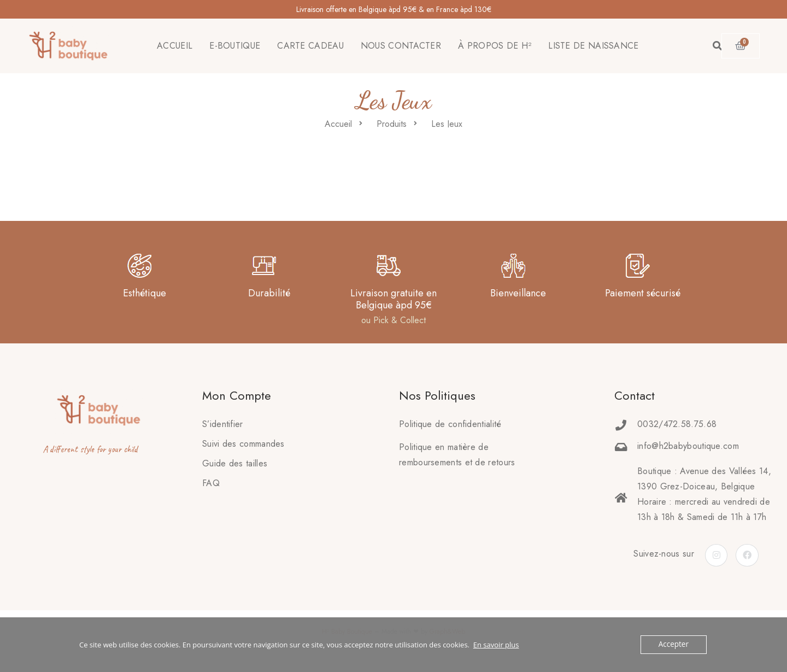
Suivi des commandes (243, 444)
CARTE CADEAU (310, 46)
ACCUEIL (175, 46)
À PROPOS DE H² (495, 46)
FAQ (211, 483)
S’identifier (223, 424)
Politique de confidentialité (450, 424)
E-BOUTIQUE (235, 46)
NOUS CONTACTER (401, 46)
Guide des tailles (235, 463)
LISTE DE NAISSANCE (593, 46)
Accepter (674, 645)
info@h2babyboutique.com (688, 446)
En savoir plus (496, 645)
